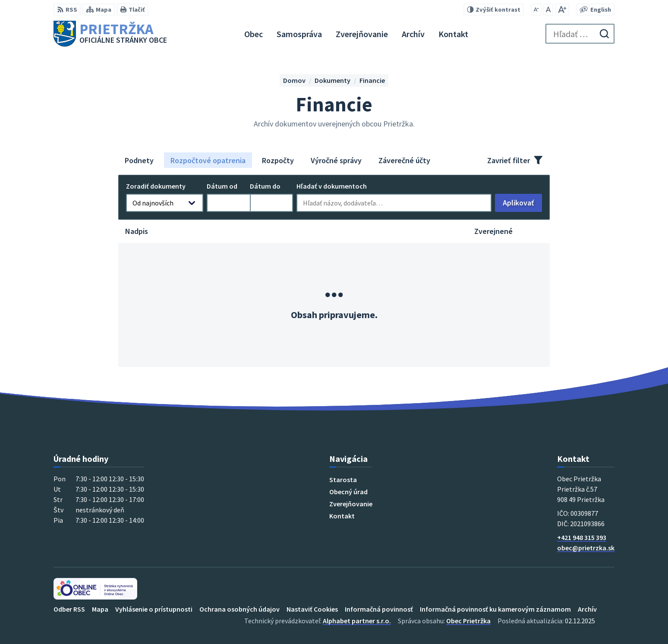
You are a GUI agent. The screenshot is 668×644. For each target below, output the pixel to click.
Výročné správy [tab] (336, 160)
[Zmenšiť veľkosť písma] (536, 9)
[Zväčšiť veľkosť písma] (562, 9)
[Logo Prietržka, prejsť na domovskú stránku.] (110, 34)
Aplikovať (522, 205)
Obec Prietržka (468, 621)
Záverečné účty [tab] (404, 160)
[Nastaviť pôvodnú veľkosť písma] (548, 9)
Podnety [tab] (139, 160)
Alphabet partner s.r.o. (357, 621)
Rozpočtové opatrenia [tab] (208, 160)
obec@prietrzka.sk (586, 548)
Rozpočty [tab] (278, 160)
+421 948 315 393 (582, 537)
